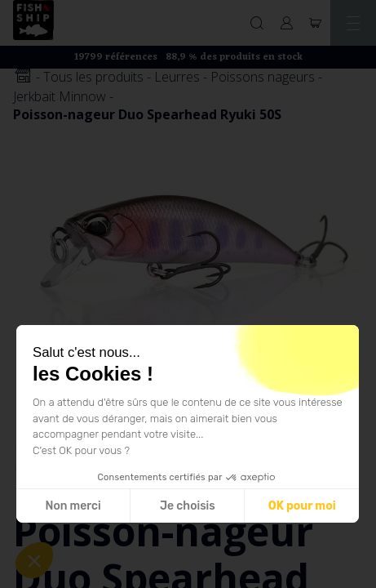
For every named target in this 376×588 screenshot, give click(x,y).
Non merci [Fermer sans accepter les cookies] (73, 506)
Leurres (177, 77)
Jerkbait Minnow (60, 96)
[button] (34, 560)
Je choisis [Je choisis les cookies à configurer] (188, 506)
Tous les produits (93, 77)
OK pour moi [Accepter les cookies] (302, 506)
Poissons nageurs (263, 77)
